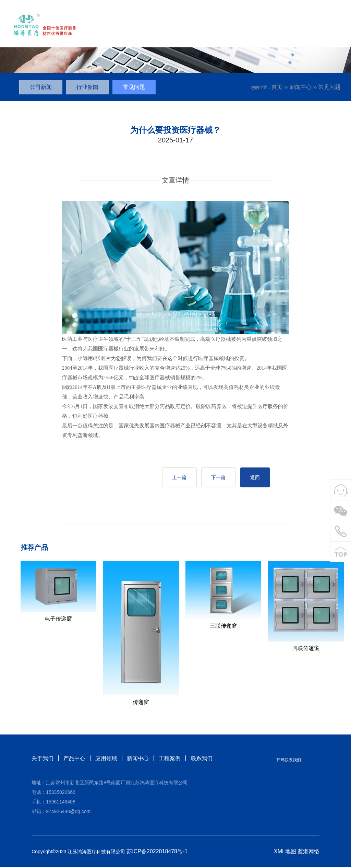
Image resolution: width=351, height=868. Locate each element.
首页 (277, 87)
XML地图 (285, 852)
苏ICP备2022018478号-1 (157, 852)
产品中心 (74, 759)
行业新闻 (87, 87)
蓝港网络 (308, 852)
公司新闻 (41, 87)
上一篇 (177, 478)
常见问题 (329, 87)
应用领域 (106, 759)
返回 (254, 478)
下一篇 (217, 478)
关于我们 (43, 759)
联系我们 (202, 759)
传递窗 (141, 703)
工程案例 (170, 759)
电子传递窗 (58, 619)
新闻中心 (301, 87)
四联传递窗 (306, 649)
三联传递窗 (223, 627)
